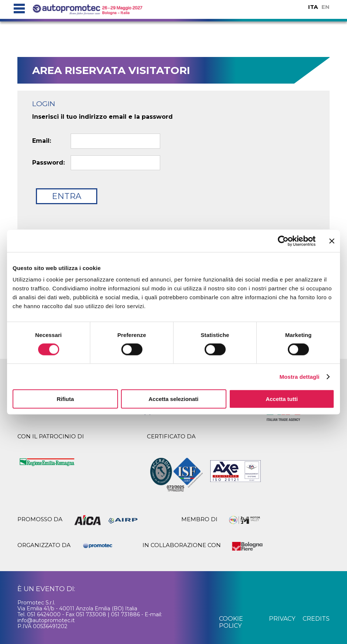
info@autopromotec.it (46, 620)
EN (326, 7)
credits (316, 619)
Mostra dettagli (299, 376)
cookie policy (231, 622)
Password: (48, 163)
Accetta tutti (282, 399)
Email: (42, 141)
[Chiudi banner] (332, 241)
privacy (282, 619)
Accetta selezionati (173, 399)
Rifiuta (65, 399)
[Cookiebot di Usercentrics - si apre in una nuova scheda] (283, 241)
